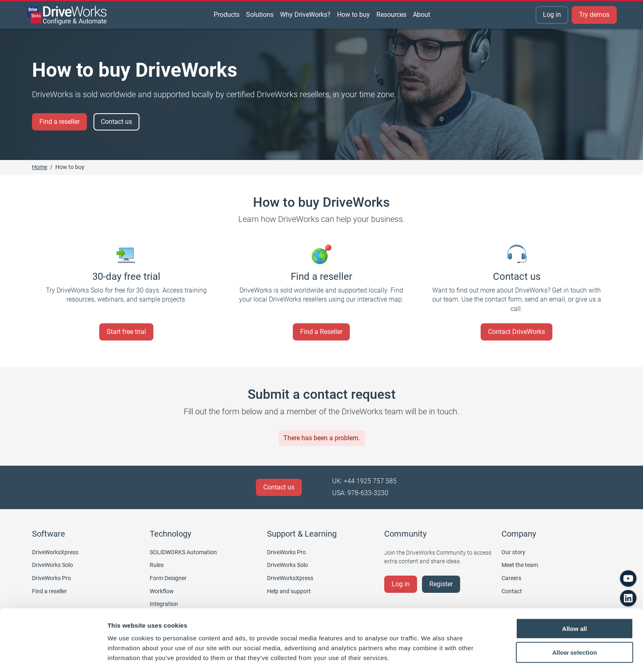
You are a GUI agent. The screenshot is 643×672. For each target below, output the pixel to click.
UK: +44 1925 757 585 (364, 481)
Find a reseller (59, 122)
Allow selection (574, 624)
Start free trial (126, 332)
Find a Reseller (321, 332)
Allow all (575, 600)
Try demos (594, 15)
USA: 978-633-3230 (360, 493)
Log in (552, 15)
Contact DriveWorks (516, 332)
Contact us (116, 122)
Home (40, 167)
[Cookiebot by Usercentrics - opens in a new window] (53, 656)
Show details (430, 656)
